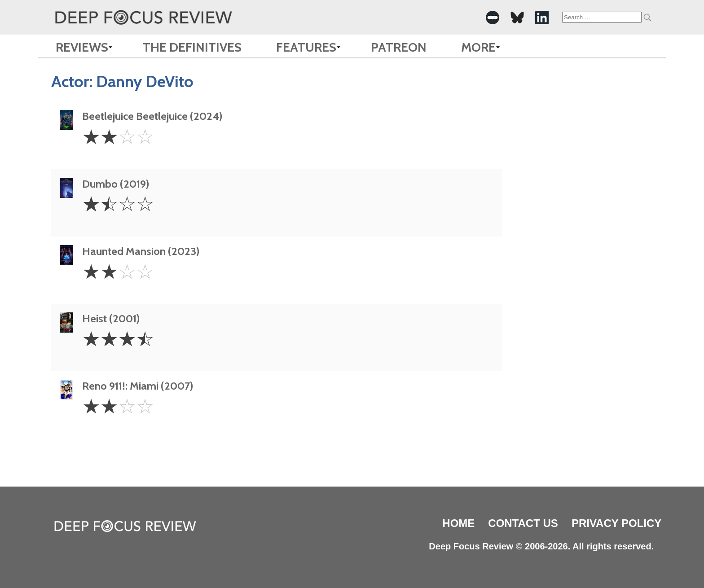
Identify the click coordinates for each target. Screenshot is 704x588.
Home (458, 523)
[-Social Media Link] (493, 18)
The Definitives (192, 47)
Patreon (399, 47)
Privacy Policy (616, 523)
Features (306, 47)
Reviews (82, 47)
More (478, 47)
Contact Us (523, 523)
